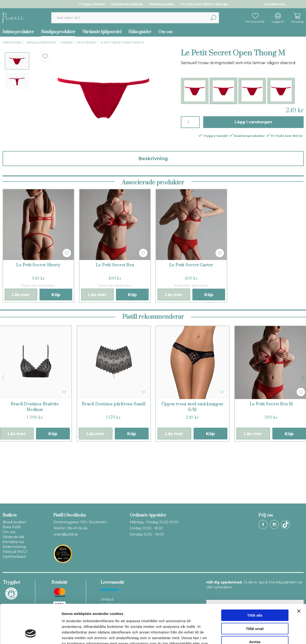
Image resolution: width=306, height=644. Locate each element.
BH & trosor (86, 43)
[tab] (17, 61)
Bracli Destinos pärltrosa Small (114, 459)
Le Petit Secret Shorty (38, 320)
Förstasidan (12, 43)
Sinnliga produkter (58, 32)
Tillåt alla (255, 582)
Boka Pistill (12, 527)
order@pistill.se (66, 534)
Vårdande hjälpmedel (102, 32)
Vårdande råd (13, 537)
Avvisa (255, 608)
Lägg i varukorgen (253, 122)
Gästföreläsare (14, 557)
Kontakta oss (13, 542)
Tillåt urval (255, 595)
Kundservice (275, 4)
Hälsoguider (140, 32)
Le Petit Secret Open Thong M (122, 43)
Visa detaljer (256, 635)
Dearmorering (14, 547)
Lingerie (67, 43)
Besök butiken (14, 522)
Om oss (165, 32)
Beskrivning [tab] (153, 159)
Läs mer (21, 349)
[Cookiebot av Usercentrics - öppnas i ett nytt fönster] (30, 635)
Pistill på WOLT (15, 552)
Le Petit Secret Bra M (271, 459)
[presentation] (17, 61)
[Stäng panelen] (299, 578)
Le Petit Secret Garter (191, 320)
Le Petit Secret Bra (115, 320)
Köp (56, 349)
